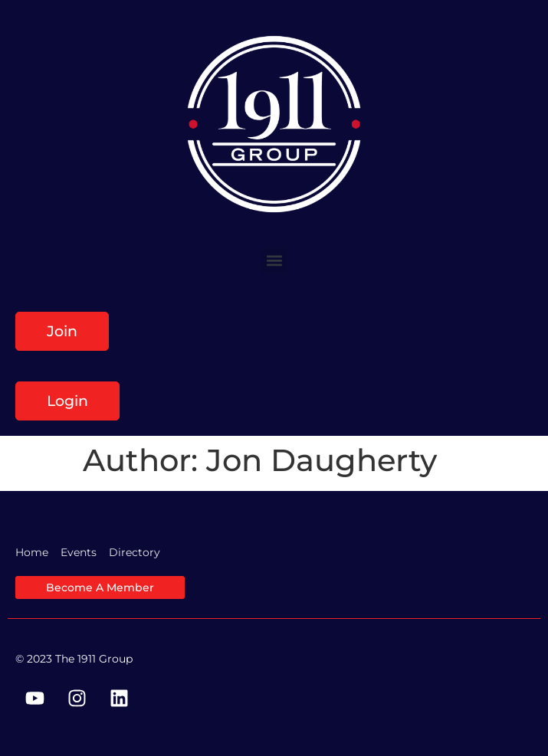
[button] (274, 261)
